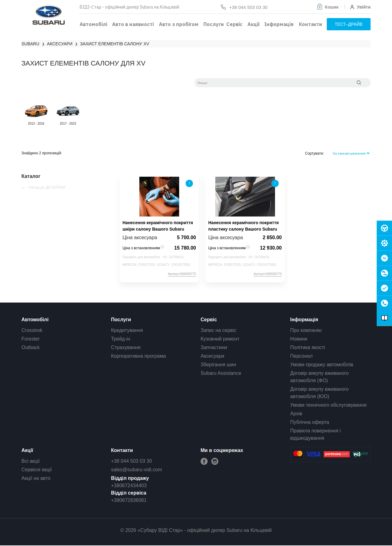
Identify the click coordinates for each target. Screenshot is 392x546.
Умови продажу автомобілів (322, 365)
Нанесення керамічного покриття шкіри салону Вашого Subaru (158, 226)
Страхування (126, 347)
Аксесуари (212, 356)
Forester (31, 339)
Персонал (302, 356)
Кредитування (127, 330)
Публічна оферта (310, 422)
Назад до (44, 187)
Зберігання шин (218, 365)
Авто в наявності (133, 24)
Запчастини (214, 347)
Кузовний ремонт (220, 339)
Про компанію (306, 330)
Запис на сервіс (219, 330)
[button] (327, 7)
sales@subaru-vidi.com (137, 470)
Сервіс (234, 24)
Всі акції (31, 461)
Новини (299, 339)
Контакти (311, 24)
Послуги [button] (214, 24)
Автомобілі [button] (93, 24)
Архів (296, 414)
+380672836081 (129, 500)
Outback (31, 347)
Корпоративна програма (139, 356)
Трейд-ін (121, 339)
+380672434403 (129, 486)
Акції (253, 24)
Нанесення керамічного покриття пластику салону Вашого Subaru (243, 226)
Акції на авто (36, 478)
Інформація (279, 24)
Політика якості (308, 347)
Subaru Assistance (221, 373)
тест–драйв (349, 24)
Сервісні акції (37, 470)
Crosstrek (32, 330)
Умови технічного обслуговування (329, 405)
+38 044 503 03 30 (132, 461)
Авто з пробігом (179, 24)
